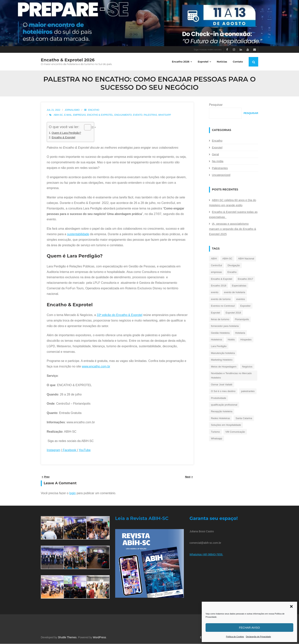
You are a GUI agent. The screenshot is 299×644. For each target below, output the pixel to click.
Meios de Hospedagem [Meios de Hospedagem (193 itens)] (224, 367)
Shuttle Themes (67, 638)
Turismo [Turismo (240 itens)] (215, 432)
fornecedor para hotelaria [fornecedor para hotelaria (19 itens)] (225, 326)
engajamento (123, 115)
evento (138, 115)
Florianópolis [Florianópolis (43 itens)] (242, 320)
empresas (79, 115)
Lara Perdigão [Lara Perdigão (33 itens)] (219, 346)
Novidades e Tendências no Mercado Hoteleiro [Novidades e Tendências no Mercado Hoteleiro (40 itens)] (231, 376)
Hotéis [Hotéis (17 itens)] (231, 340)
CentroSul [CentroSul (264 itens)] (216, 266)
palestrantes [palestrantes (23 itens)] (248, 391)
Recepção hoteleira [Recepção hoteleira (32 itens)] (222, 412)
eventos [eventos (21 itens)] (241, 299)
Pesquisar (216, 105)
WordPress (99, 638)
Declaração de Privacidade (258, 637)
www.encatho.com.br (96, 367)
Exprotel (217, 148)
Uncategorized (221, 175)
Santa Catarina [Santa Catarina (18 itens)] (244, 418)
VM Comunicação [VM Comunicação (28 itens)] (235, 432)
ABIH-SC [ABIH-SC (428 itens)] (227, 259)
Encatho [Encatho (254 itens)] (232, 272)
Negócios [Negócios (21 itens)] (247, 367)
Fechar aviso (249, 628)
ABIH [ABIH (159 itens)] (214, 259)
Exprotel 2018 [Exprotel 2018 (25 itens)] (233, 313)
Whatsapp (165, 115)
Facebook (70, 450)
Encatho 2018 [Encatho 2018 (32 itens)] (219, 286)
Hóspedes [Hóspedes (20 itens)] (246, 340)
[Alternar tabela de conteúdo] (86, 128)
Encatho (94, 110)
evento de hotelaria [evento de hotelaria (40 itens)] (235, 292)
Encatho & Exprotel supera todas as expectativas (233, 215)
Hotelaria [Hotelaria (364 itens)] (240, 333)
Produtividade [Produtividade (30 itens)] (219, 398)
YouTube (85, 450)
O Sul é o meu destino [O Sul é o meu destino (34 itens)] (223, 391)
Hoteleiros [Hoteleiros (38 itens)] (217, 340)
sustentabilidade (78, 234)
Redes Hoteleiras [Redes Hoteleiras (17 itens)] (220, 418)
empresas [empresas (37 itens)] (216, 272)
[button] (291, 606)
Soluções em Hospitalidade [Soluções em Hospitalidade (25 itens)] (226, 425)
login (72, 493)
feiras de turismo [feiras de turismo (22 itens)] (220, 320)
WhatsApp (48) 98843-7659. (206, 555)
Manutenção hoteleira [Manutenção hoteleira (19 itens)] (223, 353)
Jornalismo (72, 110)
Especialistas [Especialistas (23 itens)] (239, 286)
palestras (150, 115)
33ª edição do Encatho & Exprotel (119, 315)
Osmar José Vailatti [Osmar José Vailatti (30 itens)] (222, 385)
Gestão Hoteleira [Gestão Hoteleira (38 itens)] (220, 333)
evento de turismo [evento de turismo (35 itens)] (221, 299)
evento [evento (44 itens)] (215, 292)
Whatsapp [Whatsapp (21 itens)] (217, 439)
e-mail (68, 115)
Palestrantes (220, 168)
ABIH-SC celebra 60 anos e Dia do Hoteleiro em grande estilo (233, 203)
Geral (215, 154)
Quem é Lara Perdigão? (66, 133)
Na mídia (218, 161)
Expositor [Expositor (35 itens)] (245, 306)
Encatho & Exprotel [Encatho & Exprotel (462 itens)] (221, 279)
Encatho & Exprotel (100, 115)
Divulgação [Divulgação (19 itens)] (234, 266)
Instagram (53, 450)
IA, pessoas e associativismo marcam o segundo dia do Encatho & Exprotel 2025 (233, 229)
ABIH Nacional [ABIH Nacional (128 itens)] (246, 259)
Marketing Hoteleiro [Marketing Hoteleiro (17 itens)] (222, 360)
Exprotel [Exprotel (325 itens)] (215, 313)
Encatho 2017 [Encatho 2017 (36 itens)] (245, 279)
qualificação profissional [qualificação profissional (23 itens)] (224, 405)
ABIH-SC (58, 115)
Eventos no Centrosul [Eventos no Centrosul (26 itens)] (223, 306)
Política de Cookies (235, 637)
